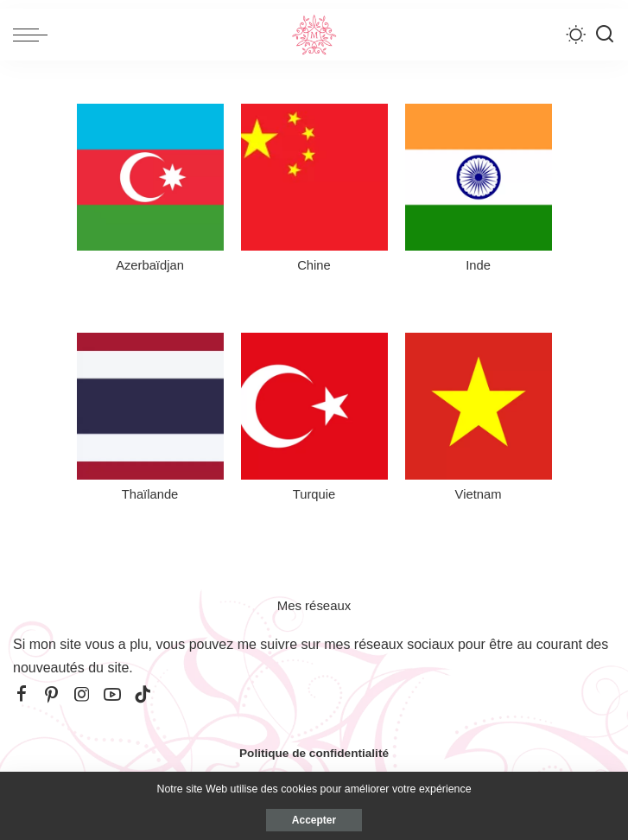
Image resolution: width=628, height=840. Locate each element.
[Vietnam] (479, 421)
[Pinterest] (52, 695)
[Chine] (314, 192)
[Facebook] (22, 695)
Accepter (314, 820)
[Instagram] (82, 695)
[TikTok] (143, 695)
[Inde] (479, 192)
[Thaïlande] (150, 421)
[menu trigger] (35, 35)
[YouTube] (112, 695)
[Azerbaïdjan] (150, 192)
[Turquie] (314, 421)
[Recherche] (605, 35)
